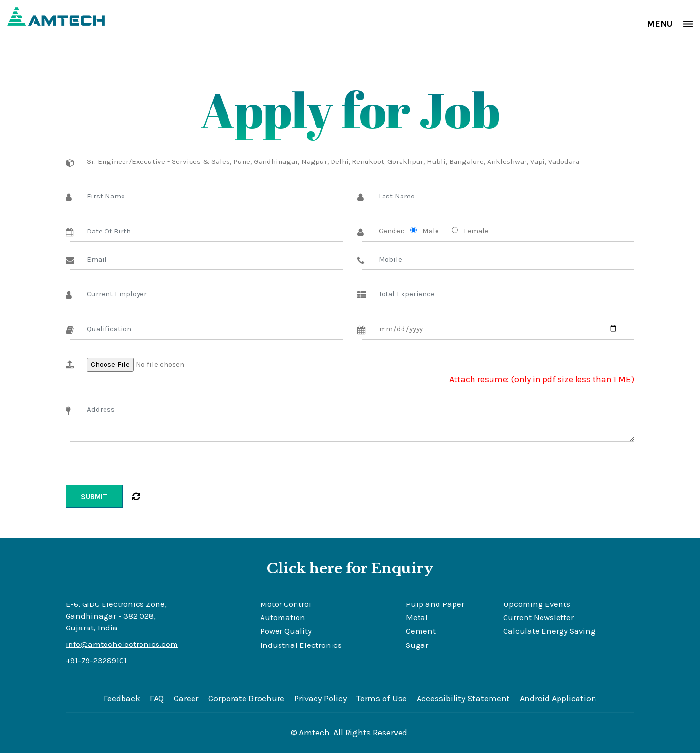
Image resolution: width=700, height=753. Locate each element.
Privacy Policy (320, 699)
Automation (283, 618)
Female (474, 231)
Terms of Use (382, 699)
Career (186, 699)
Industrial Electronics (301, 645)
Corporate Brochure (246, 699)
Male (429, 231)
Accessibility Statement (463, 699)
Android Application (558, 699)
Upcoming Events (537, 604)
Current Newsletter (538, 618)
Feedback (122, 699)
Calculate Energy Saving (549, 631)
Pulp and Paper (435, 604)
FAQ (157, 699)
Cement (421, 631)
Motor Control (286, 604)
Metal (417, 618)
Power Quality (286, 631)
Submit (94, 497)
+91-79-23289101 (96, 660)
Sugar (417, 645)
